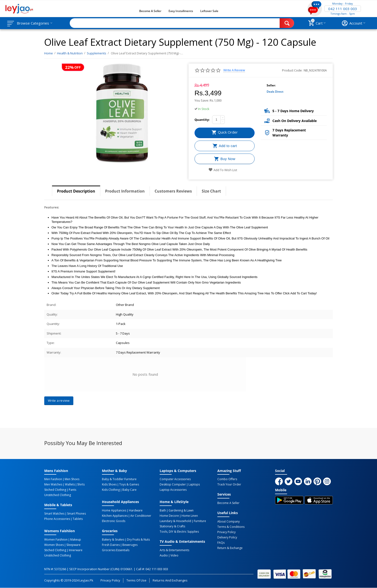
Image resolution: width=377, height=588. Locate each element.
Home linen (190, 516)
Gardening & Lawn (181, 510)
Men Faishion (53, 479)
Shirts (81, 485)
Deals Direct (275, 92)
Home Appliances (114, 510)
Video (174, 556)
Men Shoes (72, 479)
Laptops (194, 485)
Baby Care (129, 490)
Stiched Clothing (55, 490)
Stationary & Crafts (172, 526)
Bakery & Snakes (113, 540)
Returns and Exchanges (170, 580)
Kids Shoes (109, 485)
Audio (164, 556)
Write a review (234, 70)
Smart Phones (76, 514)
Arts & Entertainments (174, 550)
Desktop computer (173, 485)
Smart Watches (54, 514)
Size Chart (211, 191)
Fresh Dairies (111, 545)
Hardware (136, 510)
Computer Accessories (175, 479)
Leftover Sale (209, 11)
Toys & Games (129, 485)
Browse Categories (33, 23)
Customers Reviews (173, 191)
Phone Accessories (57, 519)
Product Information (125, 191)
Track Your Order (229, 485)
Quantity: (202, 120)
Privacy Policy (226, 532)
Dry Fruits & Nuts (138, 540)
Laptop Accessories (173, 490)
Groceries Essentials (116, 550)
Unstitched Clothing (58, 495)
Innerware (76, 550)
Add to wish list (223, 170)
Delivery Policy (227, 537)
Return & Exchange (230, 548)
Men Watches (53, 485)
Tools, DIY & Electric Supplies (179, 532)
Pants (72, 490)
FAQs (221, 543)
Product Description (76, 191)
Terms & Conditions (231, 527)
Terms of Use (136, 580)
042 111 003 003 (343, 9)
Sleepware (73, 545)
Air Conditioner (141, 516)
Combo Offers (227, 479)
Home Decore (169, 516)
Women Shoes (54, 545)
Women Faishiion (56, 540)
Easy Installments (181, 11)
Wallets (70, 485)
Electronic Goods (114, 521)
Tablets (78, 519)
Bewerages (130, 545)
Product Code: (292, 70)
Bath (163, 510)
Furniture (200, 521)
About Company (229, 522)
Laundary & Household (175, 521)
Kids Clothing (111, 490)
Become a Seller (150, 11)
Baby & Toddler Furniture (119, 479)
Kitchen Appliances (115, 516)
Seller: (271, 85)
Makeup (76, 540)
